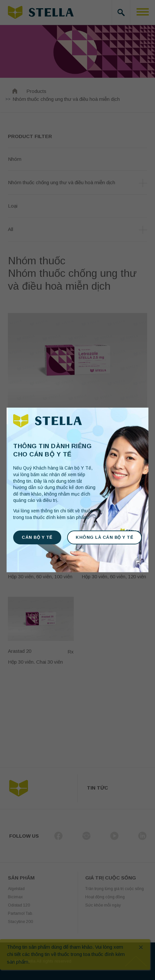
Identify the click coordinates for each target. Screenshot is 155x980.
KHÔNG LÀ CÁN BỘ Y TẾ (104, 537)
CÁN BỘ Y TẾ (37, 537)
